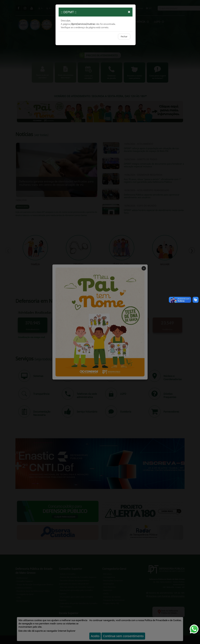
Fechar (124, 36)
